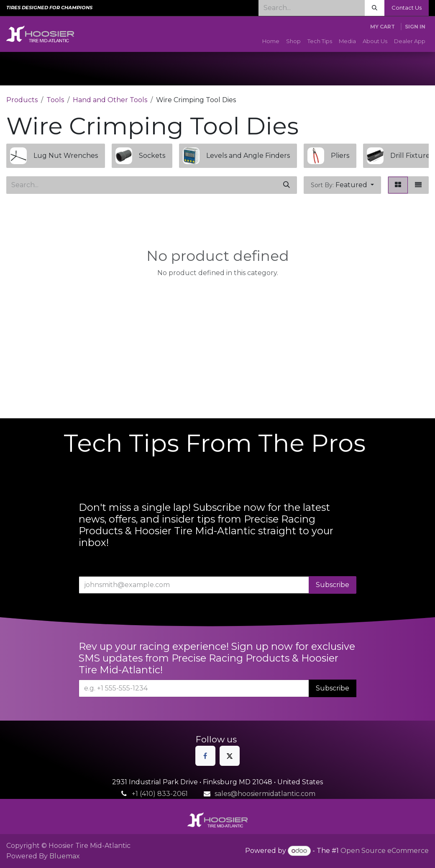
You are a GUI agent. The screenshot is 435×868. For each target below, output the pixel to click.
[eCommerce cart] (383, 27)
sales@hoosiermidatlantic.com (265, 794)
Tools (55, 100)
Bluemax (65, 856)
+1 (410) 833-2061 (160, 794)
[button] (342, 185)
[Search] (375, 8)
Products (22, 100)
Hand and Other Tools (110, 100)
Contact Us (407, 8)
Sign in (415, 27)
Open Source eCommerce (385, 851)
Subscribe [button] (333, 585)
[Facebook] (205, 756)
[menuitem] (271, 41)
